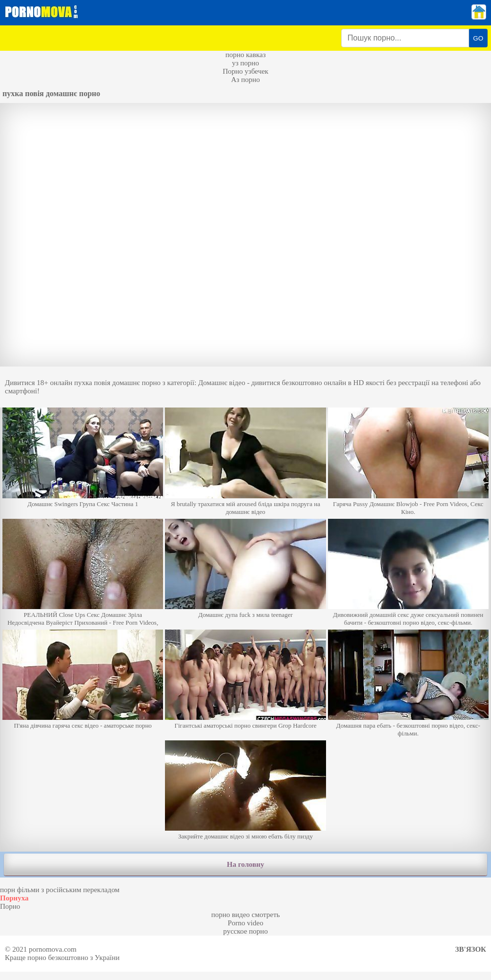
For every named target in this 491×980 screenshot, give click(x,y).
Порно (10, 906)
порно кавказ (246, 55)
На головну (245, 864)
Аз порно (245, 80)
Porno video (246, 923)
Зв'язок (471, 949)
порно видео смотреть (246, 915)
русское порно (245, 931)
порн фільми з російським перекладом (60, 890)
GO (478, 38)
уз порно (245, 63)
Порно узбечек (245, 71)
